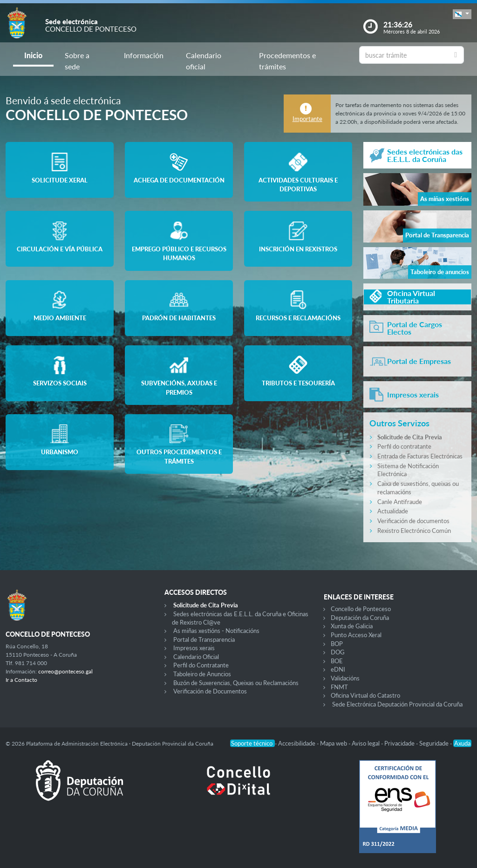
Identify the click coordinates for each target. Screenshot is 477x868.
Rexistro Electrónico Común (414, 531)
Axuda (462, 743)
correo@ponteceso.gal (65, 671)
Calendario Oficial (196, 657)
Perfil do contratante (404, 446)
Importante (307, 119)
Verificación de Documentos (210, 691)
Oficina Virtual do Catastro (365, 695)
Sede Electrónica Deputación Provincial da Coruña (397, 704)
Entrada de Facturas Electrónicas (420, 456)
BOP (337, 644)
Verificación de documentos (413, 521)
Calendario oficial (204, 61)
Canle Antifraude (400, 502)
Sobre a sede (77, 61)
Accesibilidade (297, 743)
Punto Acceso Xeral (356, 635)
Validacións (345, 678)
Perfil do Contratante (201, 665)
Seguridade (435, 743)
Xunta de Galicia (352, 626)
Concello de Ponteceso (361, 609)
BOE (337, 661)
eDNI (338, 669)
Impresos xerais (194, 648)
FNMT (339, 687)
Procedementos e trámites (287, 61)
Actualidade (393, 511)
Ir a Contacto (21, 680)
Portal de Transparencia (204, 639)
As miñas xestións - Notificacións (216, 631)
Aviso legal (366, 743)
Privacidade (400, 743)
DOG (338, 652)
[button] (462, 14)
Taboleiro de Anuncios (202, 674)
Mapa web (334, 743)
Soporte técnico (252, 743)
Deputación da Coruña (360, 618)
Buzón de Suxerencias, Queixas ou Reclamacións (236, 683)
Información (144, 55)
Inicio (33, 55)
